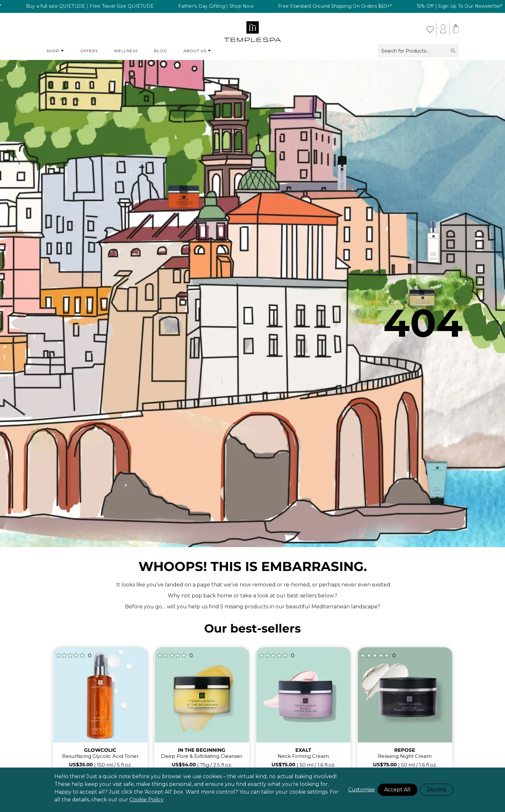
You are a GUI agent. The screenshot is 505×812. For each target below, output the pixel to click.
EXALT (303, 750)
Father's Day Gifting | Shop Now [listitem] (228, 6)
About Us (197, 51)
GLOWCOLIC (100, 750)
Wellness (126, 51)
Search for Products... (418, 51)
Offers (89, 51)
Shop (55, 51)
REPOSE (405, 750)
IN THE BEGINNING (202, 750)
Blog (161, 51)
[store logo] (253, 29)
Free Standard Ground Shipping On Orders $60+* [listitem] (347, 6)
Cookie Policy (147, 800)
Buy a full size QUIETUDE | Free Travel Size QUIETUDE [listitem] (102, 6)
